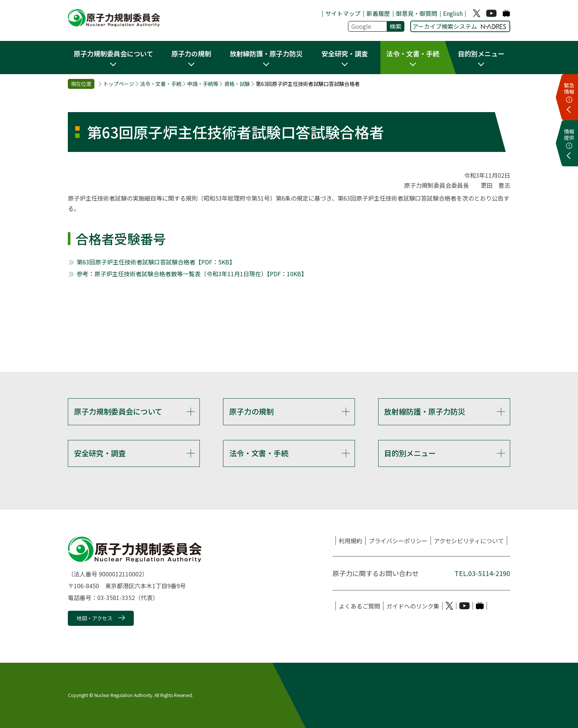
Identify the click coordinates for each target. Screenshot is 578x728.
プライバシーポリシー (398, 541)
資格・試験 (237, 84)
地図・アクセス (95, 618)
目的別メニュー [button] (481, 53)
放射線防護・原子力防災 (425, 411)
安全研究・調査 (100, 453)
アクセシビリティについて (469, 541)
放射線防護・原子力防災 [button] (266, 53)
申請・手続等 (203, 84)
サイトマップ (343, 13)
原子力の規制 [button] (191, 53)
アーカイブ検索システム (459, 26)
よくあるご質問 (359, 606)
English (453, 13)
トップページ (119, 84)
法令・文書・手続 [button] (413, 53)
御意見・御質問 (417, 13)
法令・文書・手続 (161, 84)
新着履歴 (378, 13)
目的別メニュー (410, 453)
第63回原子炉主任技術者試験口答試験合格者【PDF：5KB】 (156, 262)
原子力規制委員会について (118, 411)
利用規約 (351, 541)
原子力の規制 (251, 411)
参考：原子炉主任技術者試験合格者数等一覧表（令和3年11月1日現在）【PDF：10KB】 (192, 274)
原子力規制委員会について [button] (113, 53)
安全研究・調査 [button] (345, 53)
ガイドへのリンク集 (413, 606)
